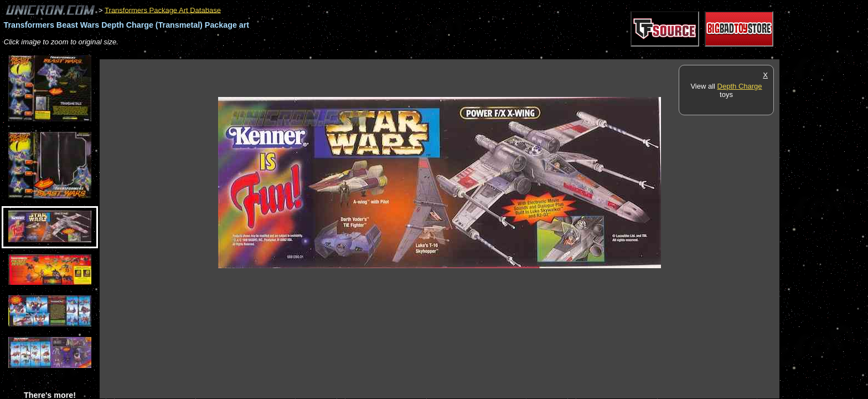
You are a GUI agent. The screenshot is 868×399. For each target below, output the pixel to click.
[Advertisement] (301, 53)
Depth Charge (740, 86)
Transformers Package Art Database (163, 10)
